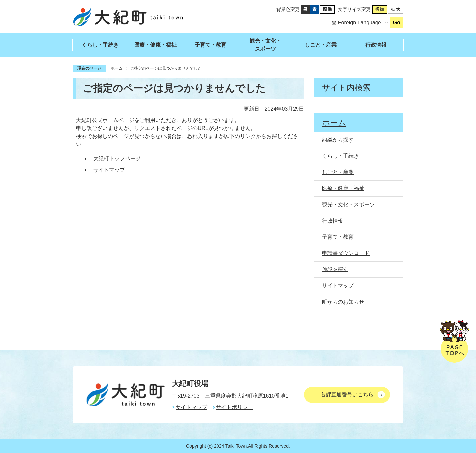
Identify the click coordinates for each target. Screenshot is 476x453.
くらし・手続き (100, 45)
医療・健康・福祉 (155, 45)
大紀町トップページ (117, 159)
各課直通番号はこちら (347, 395)
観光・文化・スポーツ (265, 45)
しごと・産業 (321, 45)
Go (397, 23)
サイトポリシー (234, 407)
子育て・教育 (211, 45)
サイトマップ (109, 170)
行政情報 (376, 45)
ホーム (117, 68)
